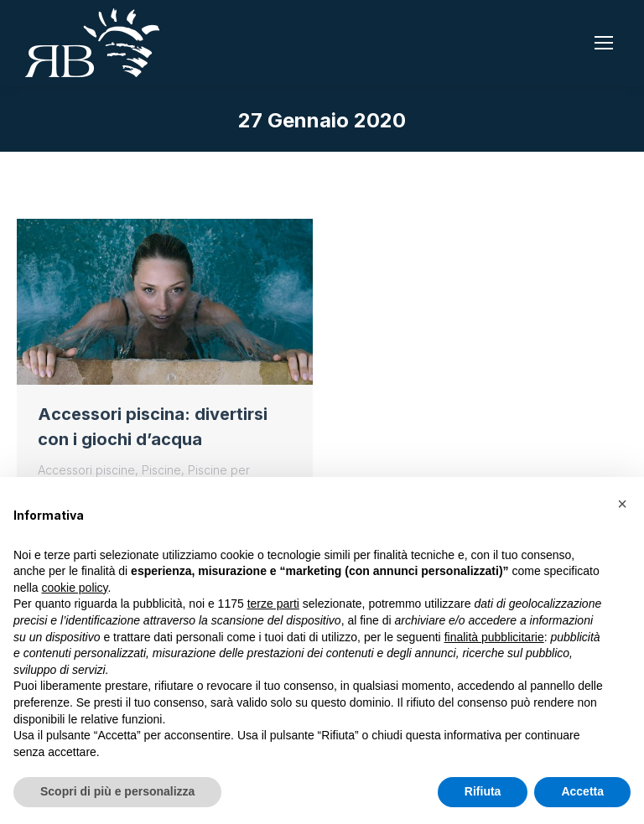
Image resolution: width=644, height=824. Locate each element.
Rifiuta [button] (483, 791)
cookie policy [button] (74, 588)
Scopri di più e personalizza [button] (117, 791)
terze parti (273, 604)
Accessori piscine (86, 470)
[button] (622, 504)
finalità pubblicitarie (494, 637)
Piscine (161, 470)
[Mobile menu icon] (604, 43)
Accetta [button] (582, 791)
